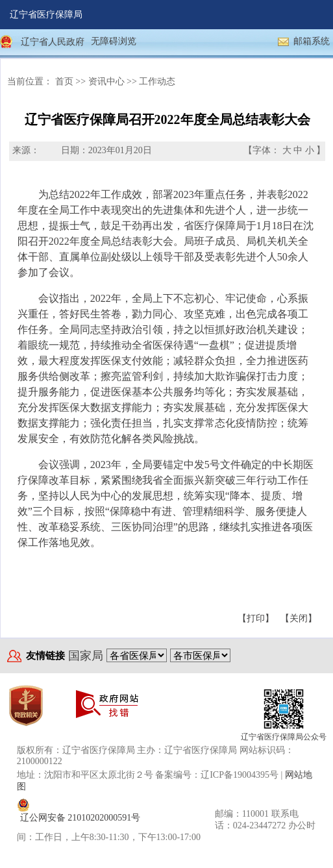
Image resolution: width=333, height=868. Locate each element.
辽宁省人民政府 (53, 42)
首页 (64, 81)
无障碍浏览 (114, 41)
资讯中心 (106, 81)
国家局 (86, 656)
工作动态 (157, 81)
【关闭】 (299, 618)
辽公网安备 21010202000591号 (80, 818)
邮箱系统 (312, 41)
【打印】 (256, 618)
